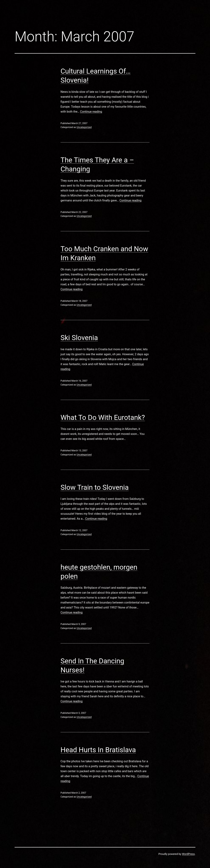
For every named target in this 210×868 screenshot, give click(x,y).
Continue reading (91, 112)
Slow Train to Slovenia (95, 487)
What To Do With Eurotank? (103, 417)
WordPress (188, 854)
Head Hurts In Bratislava (98, 750)
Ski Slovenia (79, 338)
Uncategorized (84, 127)
